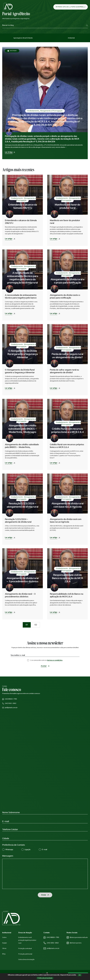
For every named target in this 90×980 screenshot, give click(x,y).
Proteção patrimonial (25, 954)
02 (36, 625)
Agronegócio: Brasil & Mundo (23, 38)
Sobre (4, 937)
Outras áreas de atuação (26, 960)
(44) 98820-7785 (51, 937)
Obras (4, 948)
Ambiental (71, 38)
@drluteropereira (74, 943)
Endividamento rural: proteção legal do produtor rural (27, 940)
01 (27, 625)
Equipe (5, 943)
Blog (4, 954)
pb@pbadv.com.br (51, 948)
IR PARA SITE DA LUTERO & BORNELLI (71, 7)
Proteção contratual (25, 949)
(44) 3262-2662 (51, 943)
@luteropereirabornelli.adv (77, 937)
